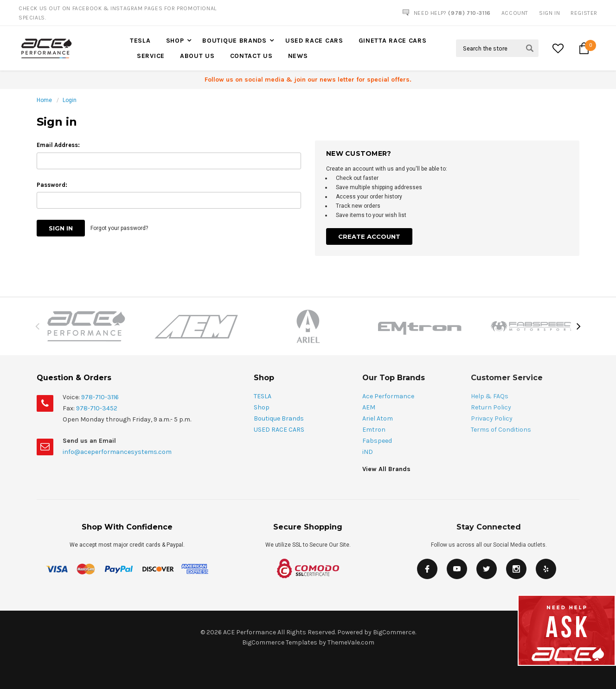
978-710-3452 (97, 408)
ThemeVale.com (351, 642)
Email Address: (58, 145)
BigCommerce (394, 632)
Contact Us (251, 56)
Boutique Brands (234, 41)
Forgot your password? (119, 228)
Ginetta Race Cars (393, 41)
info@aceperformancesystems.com (117, 452)
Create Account (369, 236)
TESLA (140, 41)
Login (70, 100)
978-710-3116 (100, 397)
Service (151, 56)
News (298, 56)
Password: (52, 185)
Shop (175, 41)
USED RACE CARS (314, 41)
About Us (197, 56)
